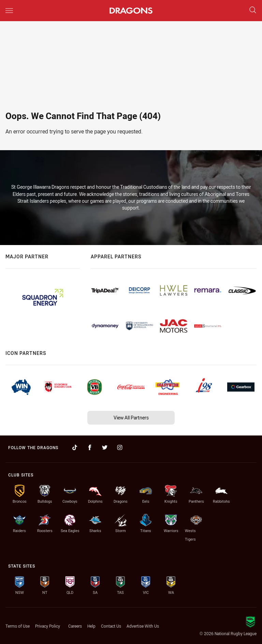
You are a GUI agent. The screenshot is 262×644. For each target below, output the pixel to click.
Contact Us (111, 626)
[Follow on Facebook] (90, 447)
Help (91, 626)
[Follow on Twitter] (105, 447)
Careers (75, 626)
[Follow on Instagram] (120, 447)
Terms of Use (18, 626)
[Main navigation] (9, 11)
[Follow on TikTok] (75, 447)
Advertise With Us (143, 626)
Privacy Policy (48, 626)
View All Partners (131, 418)
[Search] (253, 10)
